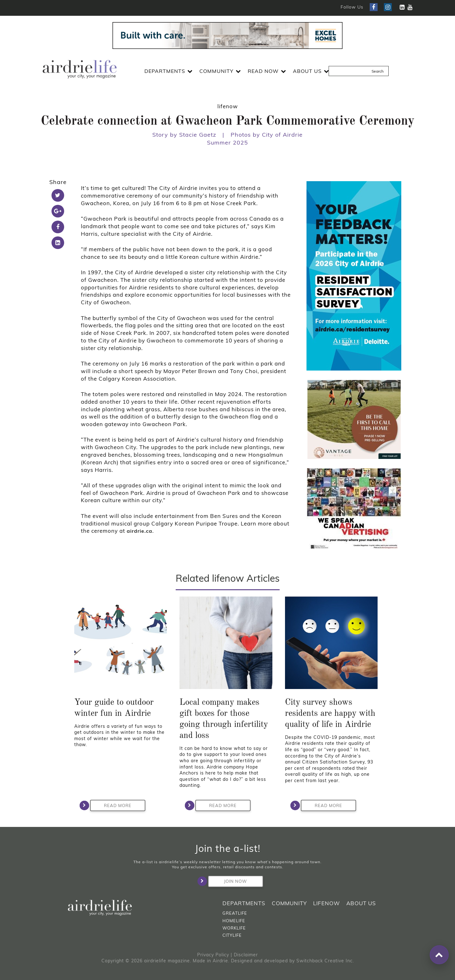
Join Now (227, 881)
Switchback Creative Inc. (325, 961)
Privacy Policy (213, 955)
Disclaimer (246, 955)
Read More (111, 805)
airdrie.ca (140, 531)
